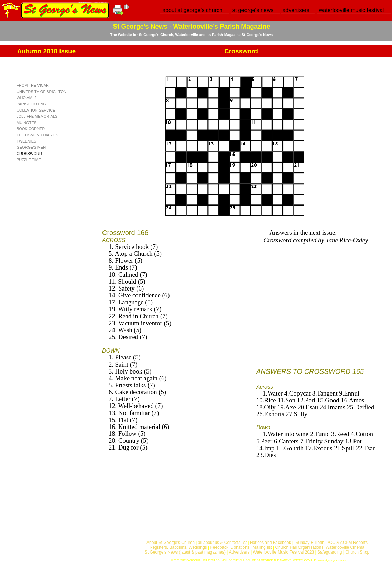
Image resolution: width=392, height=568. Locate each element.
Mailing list (262, 547)
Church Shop (357, 552)
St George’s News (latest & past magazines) (185, 552)
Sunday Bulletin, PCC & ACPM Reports (331, 543)
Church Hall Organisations (299, 547)
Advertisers (239, 552)
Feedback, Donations (230, 547)
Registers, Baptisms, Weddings (178, 547)
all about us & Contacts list (222, 543)
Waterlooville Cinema (345, 547)
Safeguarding (330, 552)
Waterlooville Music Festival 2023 (284, 552)
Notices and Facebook (270, 543)
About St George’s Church (171, 543)
